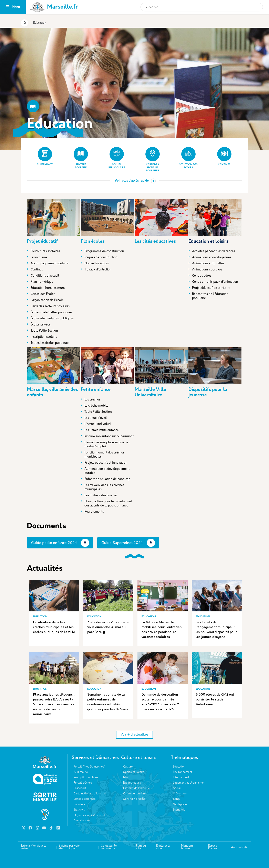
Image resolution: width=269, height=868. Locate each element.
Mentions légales (187, 847)
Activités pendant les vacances (214, 251)
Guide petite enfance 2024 (54, 543)
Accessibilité (239, 847)
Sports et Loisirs (134, 772)
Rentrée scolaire (81, 158)
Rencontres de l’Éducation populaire (210, 296)
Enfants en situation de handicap (107, 479)
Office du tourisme (135, 794)
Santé (177, 799)
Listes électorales (85, 799)
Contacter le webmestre (109, 847)
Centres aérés (202, 276)
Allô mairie (81, 772)
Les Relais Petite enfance (102, 430)
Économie (179, 810)
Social (177, 788)
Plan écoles (93, 242)
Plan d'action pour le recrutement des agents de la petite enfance (108, 504)
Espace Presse (213, 847)
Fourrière (79, 805)
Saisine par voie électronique (69, 847)
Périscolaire (39, 258)
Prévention (180, 794)
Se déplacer (180, 805)
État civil (79, 810)
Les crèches (92, 400)
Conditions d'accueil (45, 276)
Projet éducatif (42, 242)
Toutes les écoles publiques (50, 343)
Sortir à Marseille (134, 799)
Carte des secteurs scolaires (153, 159)
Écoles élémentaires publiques (52, 319)
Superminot (45, 156)
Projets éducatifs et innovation (106, 463)
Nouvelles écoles (97, 264)
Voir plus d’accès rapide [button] (132, 181)
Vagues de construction (101, 258)
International (181, 778)
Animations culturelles (208, 264)
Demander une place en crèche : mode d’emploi (107, 445)
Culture (128, 767)
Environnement (183, 772)
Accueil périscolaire (117, 158)
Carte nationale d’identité (90, 794)
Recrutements (94, 512)
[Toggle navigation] (7, 7)
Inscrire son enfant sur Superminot (109, 436)
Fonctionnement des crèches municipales (104, 455)
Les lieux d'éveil (96, 418)
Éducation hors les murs (48, 288)
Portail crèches (83, 783)
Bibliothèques (132, 783)
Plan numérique (42, 282)
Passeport (80, 788)
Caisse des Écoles (43, 294)
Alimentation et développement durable (107, 471)
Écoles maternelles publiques (51, 313)
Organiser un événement (89, 815)
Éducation (179, 767)
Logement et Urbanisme (188, 783)
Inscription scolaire (44, 337)
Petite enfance (96, 390)
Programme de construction (104, 251)
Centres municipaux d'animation (215, 282)
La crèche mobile (96, 406)
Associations (82, 821)
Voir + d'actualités (134, 735)
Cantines (224, 156)
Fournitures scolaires (45, 251)
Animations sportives (207, 270)
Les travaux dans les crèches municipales (104, 487)
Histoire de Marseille (136, 788)
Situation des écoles (188, 158)
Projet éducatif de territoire (211, 288)
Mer (126, 778)
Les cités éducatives (155, 242)
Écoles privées (41, 325)
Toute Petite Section (44, 331)
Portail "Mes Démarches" (89, 767)
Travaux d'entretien (98, 270)
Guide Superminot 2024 (122, 543)
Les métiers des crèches (101, 496)
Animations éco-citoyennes (212, 258)
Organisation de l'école (47, 300)
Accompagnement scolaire (49, 264)
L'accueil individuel (98, 424)
